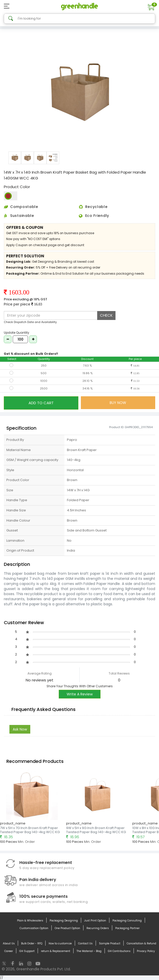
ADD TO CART (41, 403)
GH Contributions (119, 951)
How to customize (60, 944)
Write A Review (80, 694)
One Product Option (67, 928)
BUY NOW (118, 403)
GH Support (27, 951)
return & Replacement (56, 951)
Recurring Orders (98, 928)
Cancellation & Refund (141, 944)
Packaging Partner (127, 928)
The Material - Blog (89, 951)
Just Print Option (95, 921)
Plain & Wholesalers (30, 921)
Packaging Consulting (127, 921)
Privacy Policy (146, 951)
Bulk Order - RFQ (32, 944)
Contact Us (85, 944)
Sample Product (110, 944)
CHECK (106, 315)
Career (9, 951)
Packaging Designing (64, 921)
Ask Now (20, 729)
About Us (9, 944)
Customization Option (34, 928)
